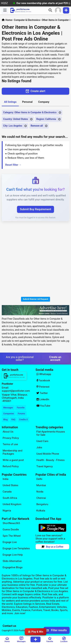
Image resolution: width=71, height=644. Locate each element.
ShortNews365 (11, 523)
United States (10, 485)
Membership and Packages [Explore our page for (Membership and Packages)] (12, 452)
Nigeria (7, 511)
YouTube (43, 406)
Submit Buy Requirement (35, 209)
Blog (5, 420)
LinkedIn (43, 399)
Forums (21, 414)
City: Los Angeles (13, 126)
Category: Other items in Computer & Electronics (30, 112)
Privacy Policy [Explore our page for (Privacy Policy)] (11, 438)
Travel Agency (45, 466)
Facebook (43, 380)
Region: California (46, 119)
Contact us (9, 626)
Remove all (37, 126)
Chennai (41, 498)
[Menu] (5, 10)
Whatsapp (44, 374)
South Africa (10, 498)
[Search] (50, 10)
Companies (9, 414)
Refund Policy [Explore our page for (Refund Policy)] (11, 466)
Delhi (39, 479)
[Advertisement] (35, 260)
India (6, 479)
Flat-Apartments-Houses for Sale (51, 433)
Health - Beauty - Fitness (51, 460)
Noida (40, 492)
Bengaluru (42, 504)
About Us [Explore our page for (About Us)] (8, 432)
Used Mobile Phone (48, 454)
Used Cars (42, 441)
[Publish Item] (66, 10)
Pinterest (43, 387)
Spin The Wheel (12, 536)
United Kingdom (12, 504)
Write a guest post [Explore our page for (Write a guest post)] (13, 460)
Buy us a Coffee (52, 547)
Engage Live (10, 542)
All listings (10, 102)
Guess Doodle (11, 530)
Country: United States (16, 119)
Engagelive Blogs (13, 567)
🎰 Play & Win (36, 632)
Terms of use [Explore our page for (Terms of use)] (10, 444)
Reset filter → (13, 165)
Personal (27, 102)
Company (44, 102)
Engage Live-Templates (16, 548)
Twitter (42, 393)
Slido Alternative (12, 561)
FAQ (13, 420)
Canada (7, 492)
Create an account (55, 358)
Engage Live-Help (13, 555)
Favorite (21, 408)
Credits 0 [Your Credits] (23, 420)
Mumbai (41, 485)
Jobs (39, 447)
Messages (8, 408)
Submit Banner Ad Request (35, 299)
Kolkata (41, 511)
